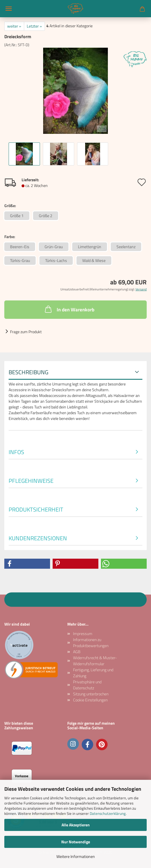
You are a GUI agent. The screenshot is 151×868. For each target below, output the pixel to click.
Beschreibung (28, 372)
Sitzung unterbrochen (91, 694)
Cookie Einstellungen (90, 700)
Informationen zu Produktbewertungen (91, 643)
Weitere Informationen (76, 856)
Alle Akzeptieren (76, 825)
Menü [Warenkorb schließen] (9, 9)
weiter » (14, 26)
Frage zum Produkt (26, 332)
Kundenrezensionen (38, 538)
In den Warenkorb (69, 309)
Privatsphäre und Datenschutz (87, 685)
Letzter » (34, 26)
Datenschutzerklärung (108, 813)
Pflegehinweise (31, 481)
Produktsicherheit (36, 509)
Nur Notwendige (76, 842)
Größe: (10, 206)
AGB (77, 652)
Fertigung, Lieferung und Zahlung (93, 673)
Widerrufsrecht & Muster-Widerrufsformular (95, 661)
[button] (27, 564)
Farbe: (10, 237)
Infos (16, 452)
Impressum (83, 633)
